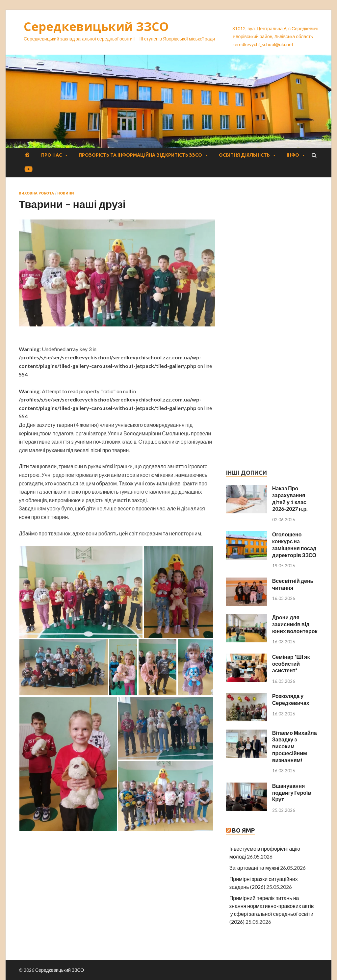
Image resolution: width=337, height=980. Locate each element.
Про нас (52, 155)
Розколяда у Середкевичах (291, 699)
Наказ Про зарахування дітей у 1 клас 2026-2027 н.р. (290, 498)
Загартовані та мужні (254, 868)
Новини (66, 193)
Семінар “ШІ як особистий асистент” (291, 664)
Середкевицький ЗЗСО (96, 26)
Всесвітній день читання (293, 584)
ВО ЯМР (243, 830)
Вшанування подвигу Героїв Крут (292, 793)
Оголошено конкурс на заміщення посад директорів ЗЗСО (294, 544)
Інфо (293, 155)
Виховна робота (36, 193)
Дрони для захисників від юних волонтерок (295, 624)
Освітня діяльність (244, 155)
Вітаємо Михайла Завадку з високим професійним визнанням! (295, 746)
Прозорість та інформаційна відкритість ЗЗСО (140, 155)
